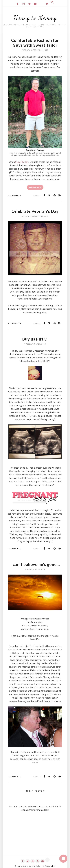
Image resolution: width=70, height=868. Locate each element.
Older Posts (34, 791)
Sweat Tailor (22, 162)
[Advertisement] (35, 837)
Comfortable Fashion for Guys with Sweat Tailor (35, 43)
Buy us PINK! (35, 339)
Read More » (35, 187)
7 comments (14, 323)
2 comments (14, 195)
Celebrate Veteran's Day (35, 211)
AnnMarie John (50, 866)
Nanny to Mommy (35, 18)
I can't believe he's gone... (35, 564)
